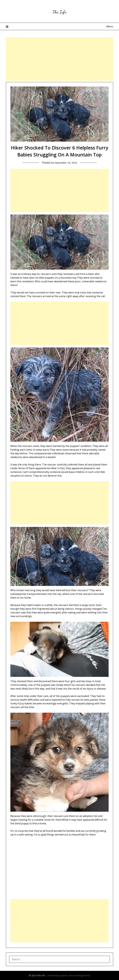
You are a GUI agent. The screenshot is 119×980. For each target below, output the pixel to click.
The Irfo (59, 11)
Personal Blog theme (79, 975)
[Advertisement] (59, 59)
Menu (110, 26)
